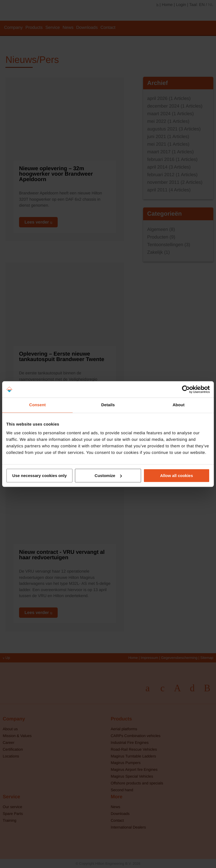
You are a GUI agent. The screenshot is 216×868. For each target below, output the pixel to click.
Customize (108, 476)
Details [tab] (108, 405)
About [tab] (178, 405)
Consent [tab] (37, 405)
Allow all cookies (176, 476)
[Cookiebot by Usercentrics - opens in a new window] (186, 389)
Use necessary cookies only (39, 476)
